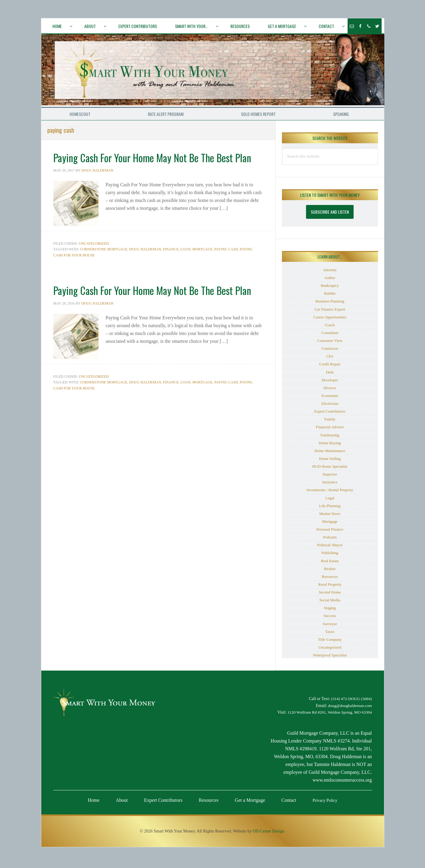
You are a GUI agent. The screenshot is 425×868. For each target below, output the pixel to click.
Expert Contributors (330, 414)
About (122, 803)
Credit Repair (330, 367)
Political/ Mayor (330, 548)
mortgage (202, 263)
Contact (289, 803)
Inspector (330, 477)
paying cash (226, 263)
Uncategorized (94, 257)
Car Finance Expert (330, 312)
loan (185, 263)
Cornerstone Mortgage (103, 263)
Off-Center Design (268, 834)
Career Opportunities (330, 320)
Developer (330, 383)
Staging (330, 611)
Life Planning (330, 508)
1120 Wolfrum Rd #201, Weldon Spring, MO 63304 (328, 715)
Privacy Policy (325, 803)
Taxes (330, 634)
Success (330, 619)
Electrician (330, 406)
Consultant (330, 335)
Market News (330, 516)
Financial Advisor (330, 430)
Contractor (330, 351)
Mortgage (330, 524)
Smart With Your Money (213, 72)
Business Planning (330, 304)
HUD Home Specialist (330, 469)
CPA (330, 359)
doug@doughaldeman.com (349, 708)
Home (94, 803)
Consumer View (330, 343)
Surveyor (330, 626)
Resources (330, 579)
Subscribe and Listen (330, 214)
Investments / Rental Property (330, 493)
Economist (330, 398)
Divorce (330, 391)
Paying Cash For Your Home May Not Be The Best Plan (149, 165)
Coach (330, 328)
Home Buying (330, 446)
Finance (171, 263)
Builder (330, 296)
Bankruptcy (330, 288)
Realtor (330, 571)
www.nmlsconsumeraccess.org (342, 783)
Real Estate (330, 564)
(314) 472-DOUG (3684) (351, 701)
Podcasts (330, 540)
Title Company (330, 642)
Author (330, 280)
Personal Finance (330, 532)
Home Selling (330, 461)
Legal (330, 501)
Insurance (330, 485)
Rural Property (330, 587)
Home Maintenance (330, 453)
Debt (330, 375)
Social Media (330, 603)
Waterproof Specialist (330, 658)
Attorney (330, 273)
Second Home (330, 595)
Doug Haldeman (145, 263)
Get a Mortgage (250, 803)
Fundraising (330, 438)
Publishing (330, 556)
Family (330, 422)
